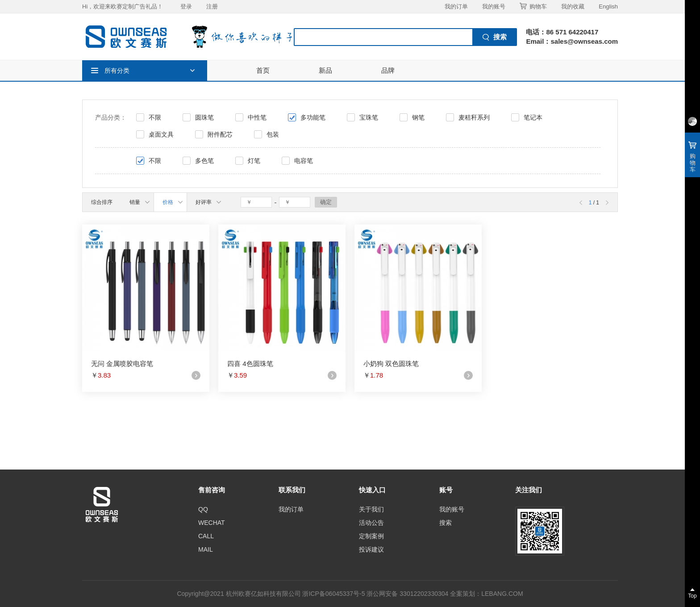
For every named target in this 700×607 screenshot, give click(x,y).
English (608, 6)
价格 (173, 202)
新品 (325, 70)
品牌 (388, 70)
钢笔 (418, 117)
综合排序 (102, 202)
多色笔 (204, 161)
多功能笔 (313, 117)
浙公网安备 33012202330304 (407, 594)
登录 (186, 6)
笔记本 (533, 117)
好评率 (208, 202)
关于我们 (371, 509)
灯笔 (254, 161)
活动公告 (371, 523)
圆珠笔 (204, 117)
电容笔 (304, 161)
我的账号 (494, 6)
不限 (155, 117)
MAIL (206, 549)
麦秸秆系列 (474, 117)
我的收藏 (573, 6)
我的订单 (456, 6)
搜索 (446, 523)
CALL (206, 536)
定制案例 (371, 536)
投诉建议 (371, 549)
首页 (263, 70)
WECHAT (212, 523)
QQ (203, 509)
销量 (140, 202)
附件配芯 (220, 134)
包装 (273, 134)
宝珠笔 (369, 117)
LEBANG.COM (502, 594)
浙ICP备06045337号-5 (333, 594)
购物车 (533, 6)
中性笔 (257, 117)
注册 (212, 6)
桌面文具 (161, 134)
